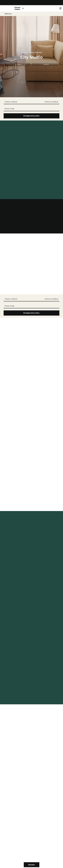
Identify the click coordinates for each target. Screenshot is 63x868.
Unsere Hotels (17, 8)
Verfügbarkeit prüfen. (32, 116)
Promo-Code (10, 109)
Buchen (32, 865)
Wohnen (8, 14)
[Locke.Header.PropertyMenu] (60, 8)
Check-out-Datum (51, 102)
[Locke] (7, 8)
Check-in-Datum (11, 102)
